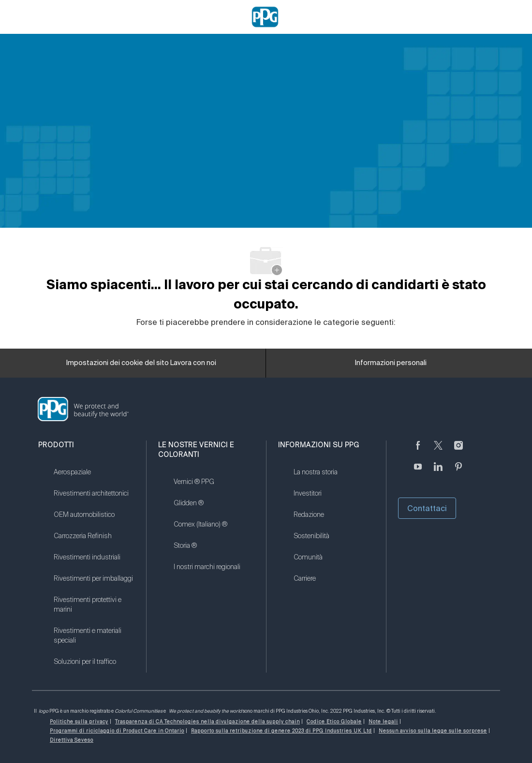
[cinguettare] (438, 451)
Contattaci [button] (427, 508)
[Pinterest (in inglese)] (458, 472)
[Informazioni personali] (391, 363)
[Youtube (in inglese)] (418, 472)
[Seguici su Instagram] (458, 451)
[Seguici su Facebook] (418, 451)
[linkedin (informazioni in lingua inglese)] (438, 472)
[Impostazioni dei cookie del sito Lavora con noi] (141, 363)
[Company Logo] (265, 16)
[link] (94, 478)
